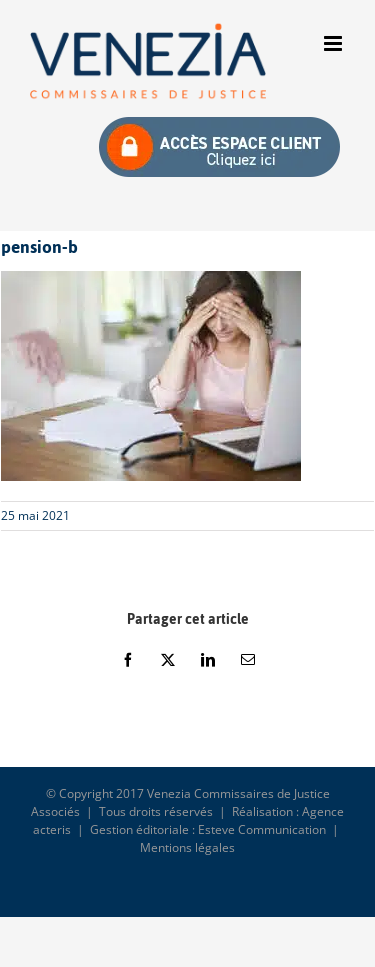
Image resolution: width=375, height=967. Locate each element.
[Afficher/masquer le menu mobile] (334, 43)
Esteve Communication (262, 829)
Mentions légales (187, 847)
